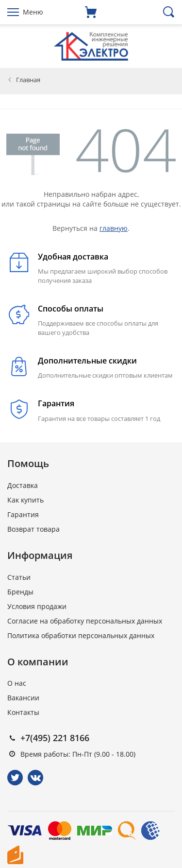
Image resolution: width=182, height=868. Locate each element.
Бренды (20, 592)
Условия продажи (37, 606)
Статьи (19, 577)
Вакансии (23, 698)
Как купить (25, 500)
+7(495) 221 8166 (55, 738)
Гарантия (23, 514)
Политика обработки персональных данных (81, 635)
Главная (28, 80)
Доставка (23, 485)
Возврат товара (33, 529)
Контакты (23, 712)
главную (114, 228)
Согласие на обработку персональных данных (85, 621)
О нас (17, 683)
